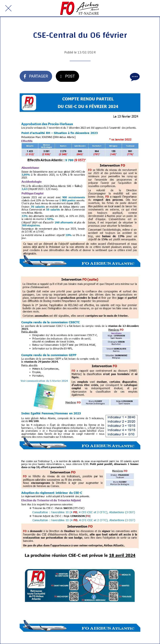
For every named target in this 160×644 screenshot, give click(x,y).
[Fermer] (8, 8)
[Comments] (134, 77)
